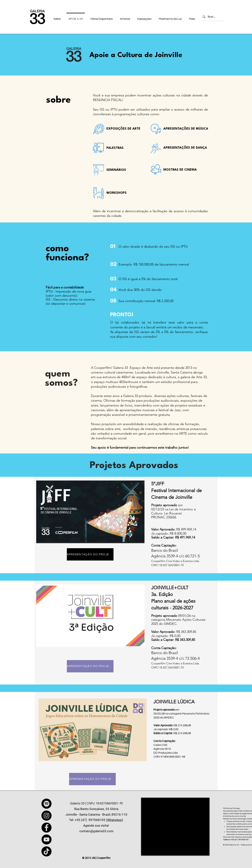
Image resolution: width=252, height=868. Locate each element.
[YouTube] (46, 839)
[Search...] (212, 17)
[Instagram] (46, 816)
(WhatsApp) (115, 820)
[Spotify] (46, 804)
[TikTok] (46, 851)
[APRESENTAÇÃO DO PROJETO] (90, 554)
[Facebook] (46, 828)
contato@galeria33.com (96, 831)
